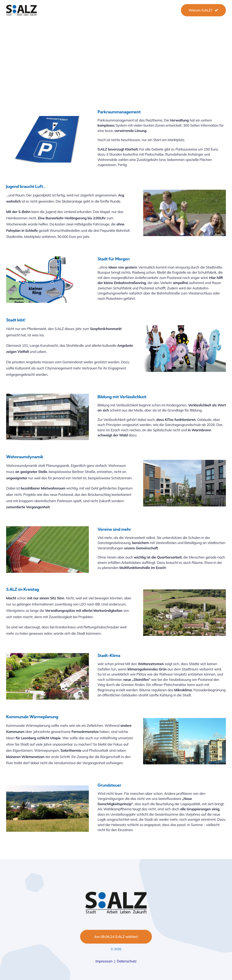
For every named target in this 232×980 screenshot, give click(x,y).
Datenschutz (127, 961)
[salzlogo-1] (21, 7)
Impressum (104, 961)
